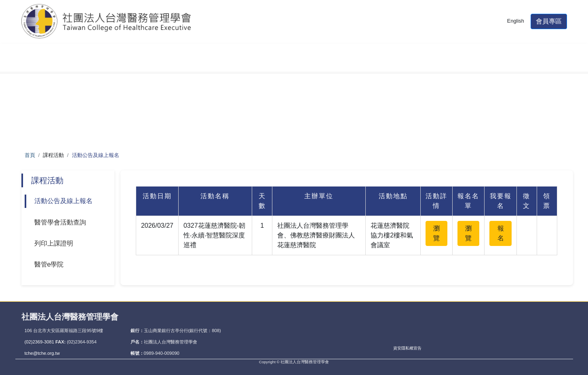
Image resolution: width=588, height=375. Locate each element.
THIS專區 (531, 63)
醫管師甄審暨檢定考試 (135, 63)
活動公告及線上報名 (63, 201)
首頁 (30, 155)
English (516, 26)
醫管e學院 (49, 264)
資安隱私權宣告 (407, 348)
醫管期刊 (362, 63)
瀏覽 (436, 233)
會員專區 (549, 26)
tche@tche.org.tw (42, 353)
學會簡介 (51, 63)
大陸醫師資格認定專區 (446, 63)
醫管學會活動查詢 (60, 222)
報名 (501, 233)
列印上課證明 (54, 243)
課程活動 (219, 63)
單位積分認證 (291, 63)
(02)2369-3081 (40, 342)
